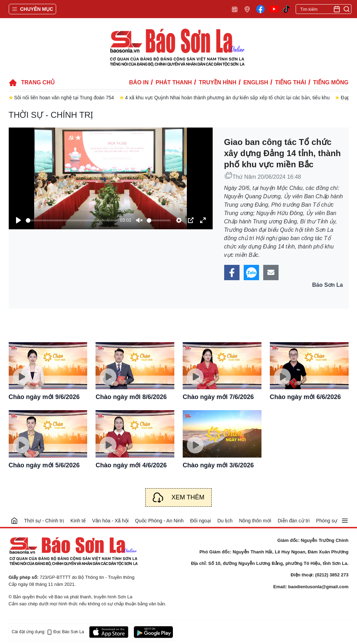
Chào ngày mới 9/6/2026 (44, 397)
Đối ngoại (200, 521)
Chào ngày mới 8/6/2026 (131, 397)
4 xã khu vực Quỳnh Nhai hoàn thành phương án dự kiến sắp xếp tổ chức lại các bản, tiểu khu (227, 98)
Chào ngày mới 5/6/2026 (44, 465)
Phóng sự (327, 521)
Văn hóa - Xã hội (110, 521)
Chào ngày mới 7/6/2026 (218, 397)
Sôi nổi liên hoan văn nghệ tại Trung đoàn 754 (64, 98)
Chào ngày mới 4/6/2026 (131, 465)
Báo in (139, 82)
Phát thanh (174, 82)
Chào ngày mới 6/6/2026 (305, 397)
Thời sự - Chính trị (51, 115)
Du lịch (225, 521)
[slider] (72, 220)
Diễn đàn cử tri (294, 521)
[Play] (18, 220)
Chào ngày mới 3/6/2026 (218, 465)
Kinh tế (78, 521)
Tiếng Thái (291, 82)
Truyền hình (218, 82)
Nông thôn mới (255, 521)
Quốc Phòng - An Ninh (159, 521)
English (256, 82)
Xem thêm (188, 497)
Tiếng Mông (331, 82)
